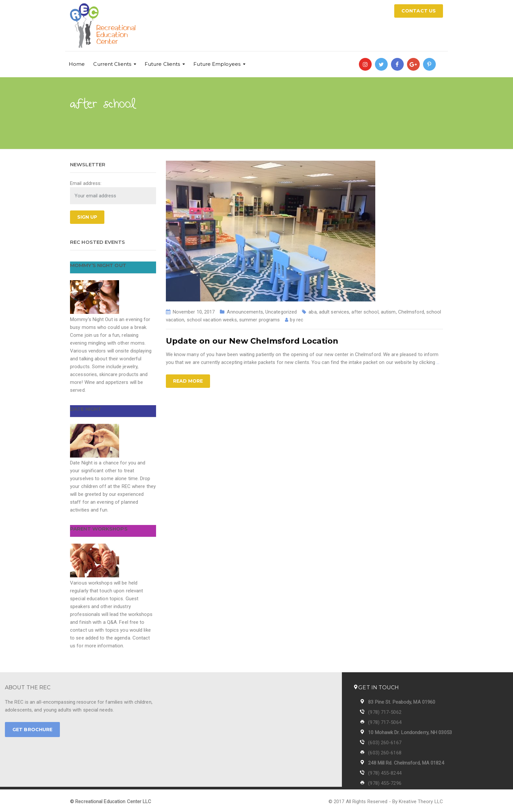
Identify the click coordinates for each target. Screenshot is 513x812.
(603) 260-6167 (385, 743)
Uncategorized (281, 312)
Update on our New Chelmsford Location (252, 341)
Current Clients (112, 64)
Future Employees (217, 64)
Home (77, 64)
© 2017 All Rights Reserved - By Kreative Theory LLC (386, 802)
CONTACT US (419, 11)
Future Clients (162, 64)
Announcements (245, 312)
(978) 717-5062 (385, 712)
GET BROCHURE (32, 730)
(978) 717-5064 (385, 722)
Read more (188, 381)
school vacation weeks (212, 320)
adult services (334, 312)
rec (300, 320)
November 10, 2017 (194, 312)
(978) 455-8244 (385, 773)
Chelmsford (411, 312)
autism (388, 312)
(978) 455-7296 (385, 783)
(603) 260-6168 (385, 753)
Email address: (86, 183)
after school (365, 312)
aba (312, 312)
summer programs (260, 320)
